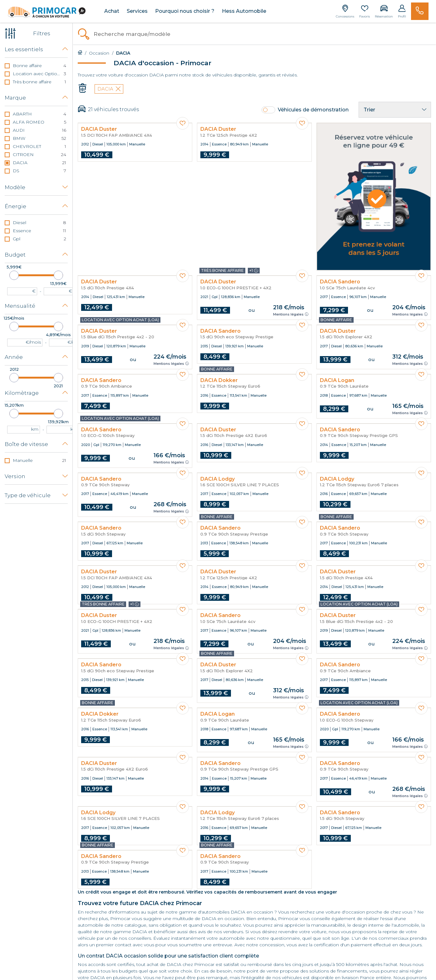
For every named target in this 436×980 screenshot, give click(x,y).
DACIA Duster (99, 129)
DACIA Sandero (340, 282)
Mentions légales (291, 314)
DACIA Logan (337, 380)
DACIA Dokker (219, 380)
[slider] (14, 275)
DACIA (109, 89)
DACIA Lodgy (218, 479)
